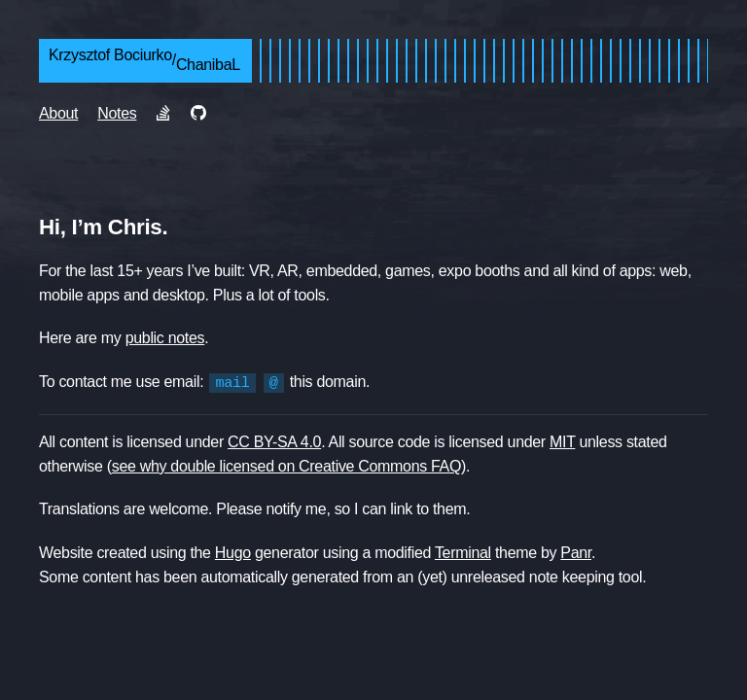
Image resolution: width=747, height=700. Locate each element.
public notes (165, 338)
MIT (562, 441)
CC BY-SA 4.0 (274, 441)
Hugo (233, 552)
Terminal (463, 552)
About (58, 113)
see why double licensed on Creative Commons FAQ (286, 465)
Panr (576, 552)
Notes (117, 113)
